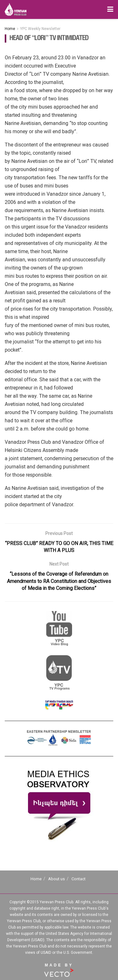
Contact (79, 879)
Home (10, 29)
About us (56, 879)
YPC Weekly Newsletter (40, 29)
